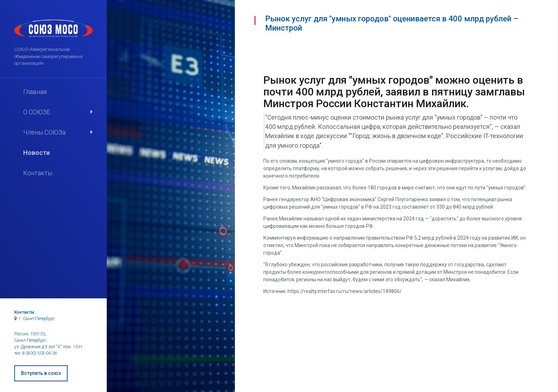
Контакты (38, 173)
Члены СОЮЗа (44, 132)
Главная (35, 92)
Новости (36, 153)
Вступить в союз (41, 373)
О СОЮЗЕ (37, 112)
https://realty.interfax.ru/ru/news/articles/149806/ (345, 291)
